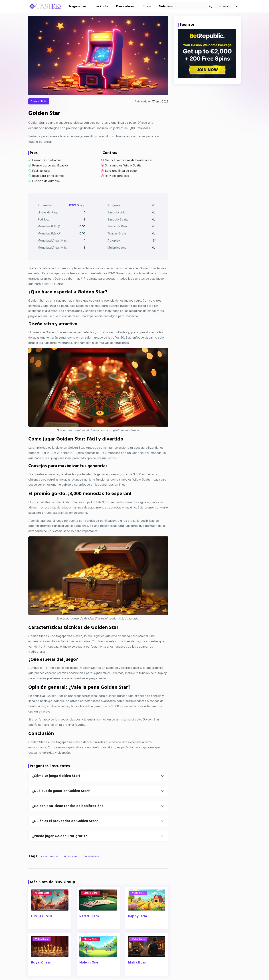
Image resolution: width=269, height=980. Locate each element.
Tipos (147, 6)
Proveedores (125, 6)
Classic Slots (40, 102)
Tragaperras (77, 6)
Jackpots (101, 6)
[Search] (211, 6)
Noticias (165, 6)
